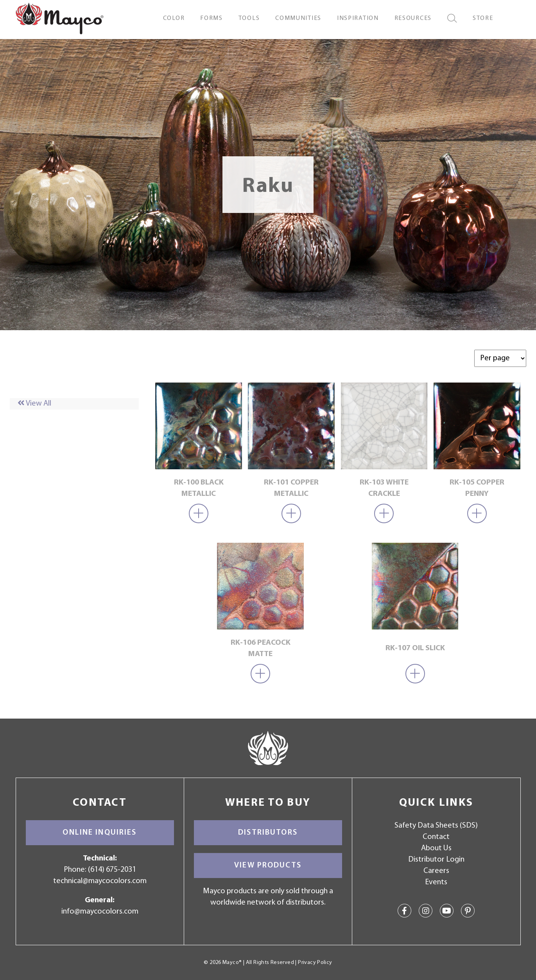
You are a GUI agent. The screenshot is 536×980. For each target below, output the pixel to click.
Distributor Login (436, 860)
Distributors (268, 833)
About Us (436, 848)
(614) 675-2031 (112, 870)
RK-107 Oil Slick (415, 648)
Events (436, 882)
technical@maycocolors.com (100, 881)
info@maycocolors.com (100, 912)
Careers (436, 871)
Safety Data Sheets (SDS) (436, 826)
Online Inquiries (99, 833)
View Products (268, 866)
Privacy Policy (315, 963)
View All (34, 404)
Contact (436, 837)
